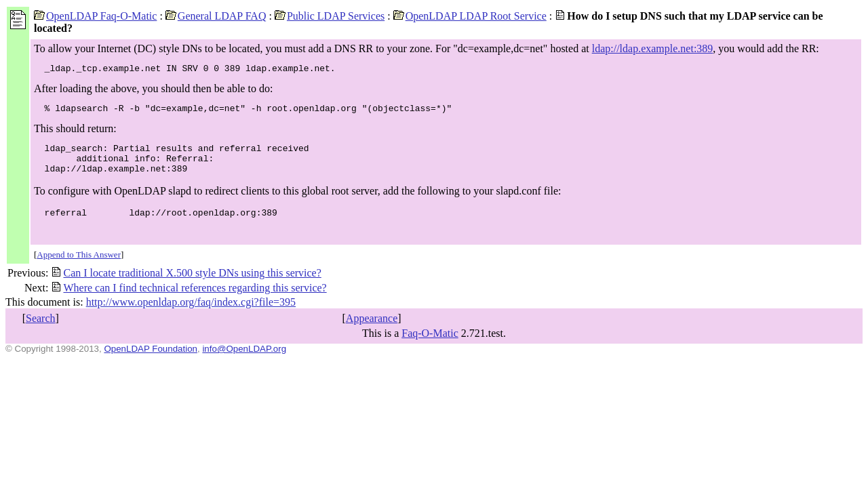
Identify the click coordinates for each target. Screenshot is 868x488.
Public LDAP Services (330, 16)
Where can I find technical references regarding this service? (189, 300)
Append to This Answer (79, 267)
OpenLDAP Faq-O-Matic (95, 16)
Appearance (372, 330)
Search (41, 330)
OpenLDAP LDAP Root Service (470, 16)
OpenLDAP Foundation (151, 361)
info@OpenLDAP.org (244, 361)
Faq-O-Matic (430, 345)
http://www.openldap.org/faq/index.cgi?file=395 (191, 314)
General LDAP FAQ (216, 16)
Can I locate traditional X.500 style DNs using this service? (186, 285)
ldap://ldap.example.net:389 (653, 48)
